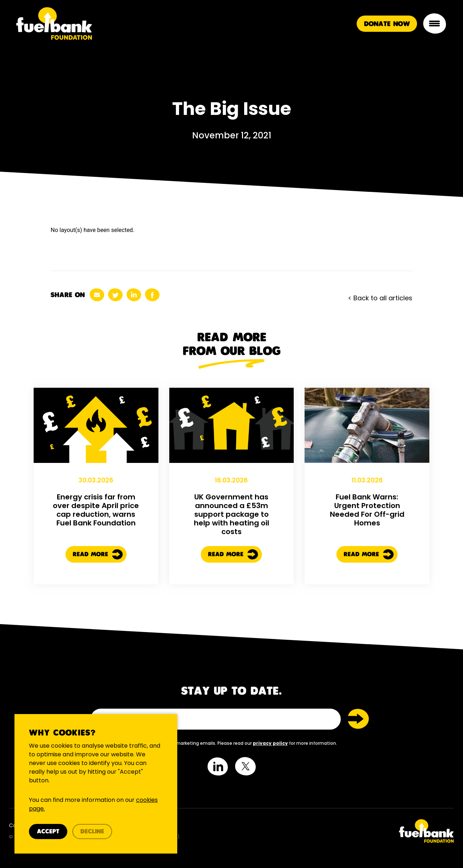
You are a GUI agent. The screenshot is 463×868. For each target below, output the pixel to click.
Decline (92, 832)
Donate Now (387, 24)
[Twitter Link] (345, 831)
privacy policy (270, 743)
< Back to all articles (380, 298)
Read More (98, 588)
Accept (48, 832)
